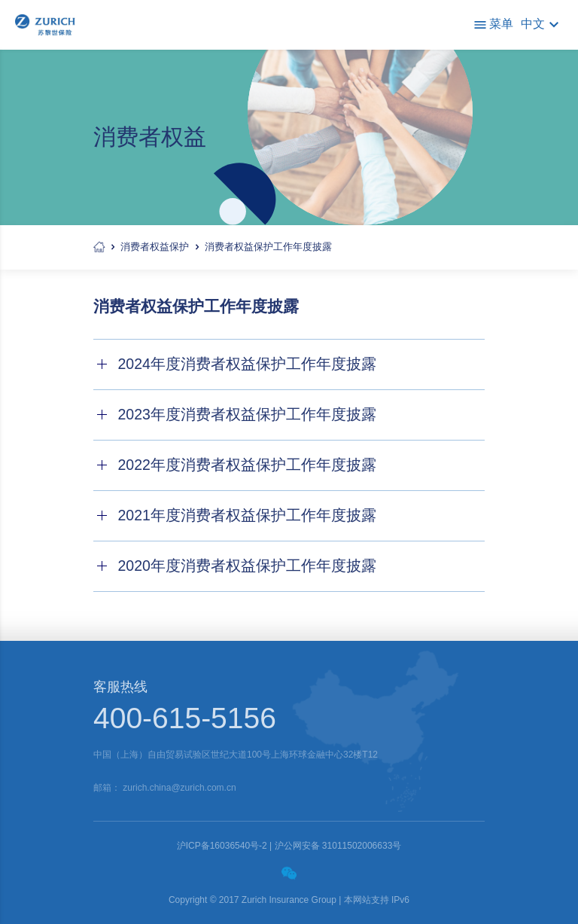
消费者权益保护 (155, 247)
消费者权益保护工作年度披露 (268, 247)
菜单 (493, 25)
